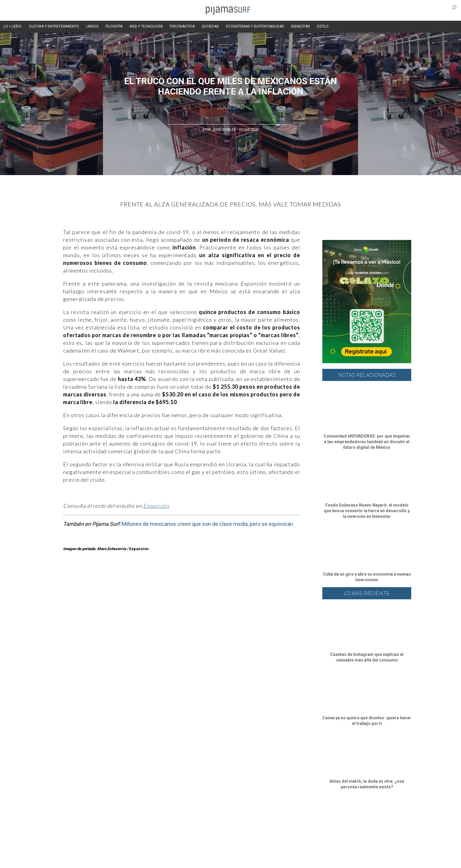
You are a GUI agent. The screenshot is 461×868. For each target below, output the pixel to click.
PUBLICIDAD (125, 850)
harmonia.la (177, 860)
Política (212, 818)
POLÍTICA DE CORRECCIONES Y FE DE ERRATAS (339, 850)
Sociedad (231, 107)
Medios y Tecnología (146, 818)
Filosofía (116, 818)
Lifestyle (322, 818)
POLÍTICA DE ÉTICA (206, 850)
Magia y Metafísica (184, 818)
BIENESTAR (301, 26)
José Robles (224, 130)
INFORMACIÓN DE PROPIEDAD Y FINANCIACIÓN (91, 860)
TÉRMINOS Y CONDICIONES (163, 850)
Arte (81, 818)
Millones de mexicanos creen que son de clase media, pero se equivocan (207, 524)
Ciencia (97, 818)
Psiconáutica (234, 818)
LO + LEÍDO (13, 26)
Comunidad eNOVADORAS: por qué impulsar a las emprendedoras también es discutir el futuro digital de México (367, 442)
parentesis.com (148, 860)
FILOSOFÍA (114, 26)
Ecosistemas (284, 818)
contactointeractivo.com (213, 860)
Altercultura (62, 818)
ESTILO (323, 26)
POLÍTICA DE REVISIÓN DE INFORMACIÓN (261, 850)
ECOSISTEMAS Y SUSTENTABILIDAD (255, 26)
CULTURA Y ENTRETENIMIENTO (54, 26)
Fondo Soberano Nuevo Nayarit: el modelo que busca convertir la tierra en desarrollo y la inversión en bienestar (367, 511)
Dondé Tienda (250, 860)
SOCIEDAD (210, 26)
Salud (305, 818)
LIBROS (92, 26)
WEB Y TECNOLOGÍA (146, 26)
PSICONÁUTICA (182, 26)
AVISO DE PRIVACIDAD (71, 850)
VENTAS (102, 850)
